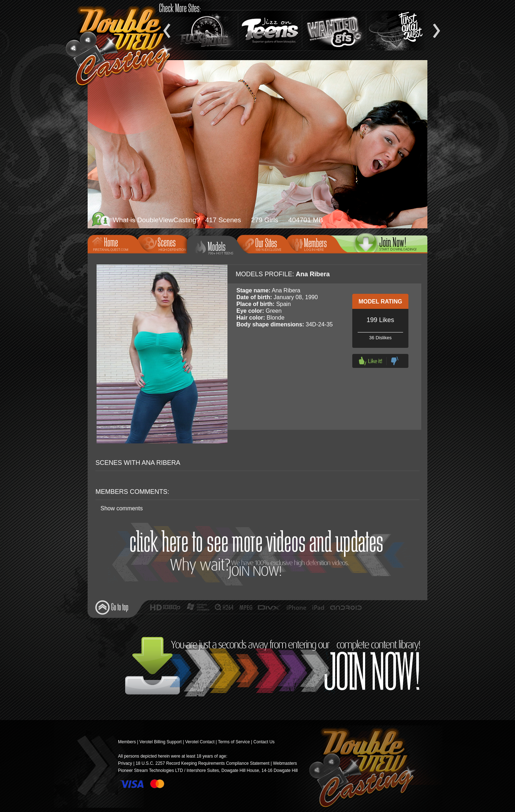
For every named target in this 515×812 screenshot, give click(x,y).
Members (314, 243)
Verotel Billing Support (161, 742)
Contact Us (264, 742)
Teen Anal (398, 30)
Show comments (122, 508)
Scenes (165, 243)
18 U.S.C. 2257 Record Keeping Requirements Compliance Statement (202, 763)
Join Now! (259, 554)
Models (217, 247)
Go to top (112, 607)
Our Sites (264, 243)
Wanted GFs (334, 30)
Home (115, 243)
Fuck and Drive (206, 30)
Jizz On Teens (270, 30)
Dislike (395, 361)
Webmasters (285, 763)
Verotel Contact (200, 742)
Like (371, 361)
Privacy (125, 763)
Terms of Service (234, 742)
